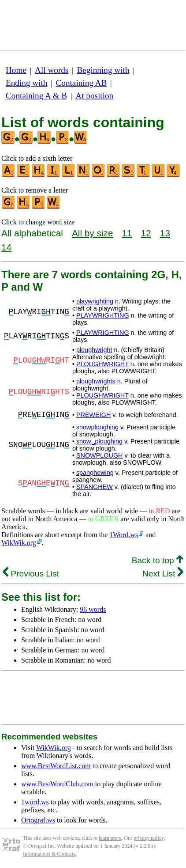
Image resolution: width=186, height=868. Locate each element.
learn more (110, 838)
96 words (93, 609)
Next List (163, 574)
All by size (93, 233)
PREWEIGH (93, 415)
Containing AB (82, 83)
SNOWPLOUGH (100, 455)
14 (6, 247)
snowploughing (97, 427)
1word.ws (35, 802)
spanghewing (95, 473)
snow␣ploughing (99, 441)
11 (127, 233)
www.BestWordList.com (56, 766)
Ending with (26, 83)
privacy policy (149, 838)
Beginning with (103, 70)
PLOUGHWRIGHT (102, 364)
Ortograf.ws (38, 820)
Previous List (31, 574)
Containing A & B (36, 96)
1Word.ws (124, 535)
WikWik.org (19, 543)
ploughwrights (96, 381)
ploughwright (94, 350)
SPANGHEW (95, 487)
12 (146, 233)
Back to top (158, 560)
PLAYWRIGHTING (103, 315)
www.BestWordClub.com (57, 784)
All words (52, 70)
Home (16, 70)
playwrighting (95, 301)
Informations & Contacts (49, 854)
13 (165, 233)
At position (94, 96)
